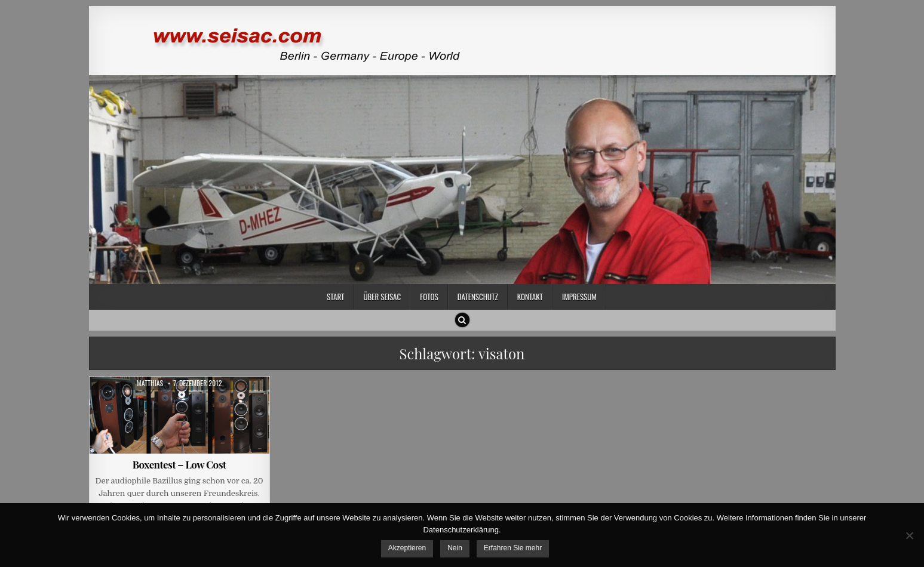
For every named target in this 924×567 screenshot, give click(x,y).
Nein (455, 548)
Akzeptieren (407, 548)
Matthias (150, 383)
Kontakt (530, 297)
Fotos (429, 297)
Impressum (579, 297)
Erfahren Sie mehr (513, 548)
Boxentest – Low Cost (179, 464)
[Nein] (909, 535)
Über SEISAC (382, 297)
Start (335, 297)
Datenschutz (478, 297)
